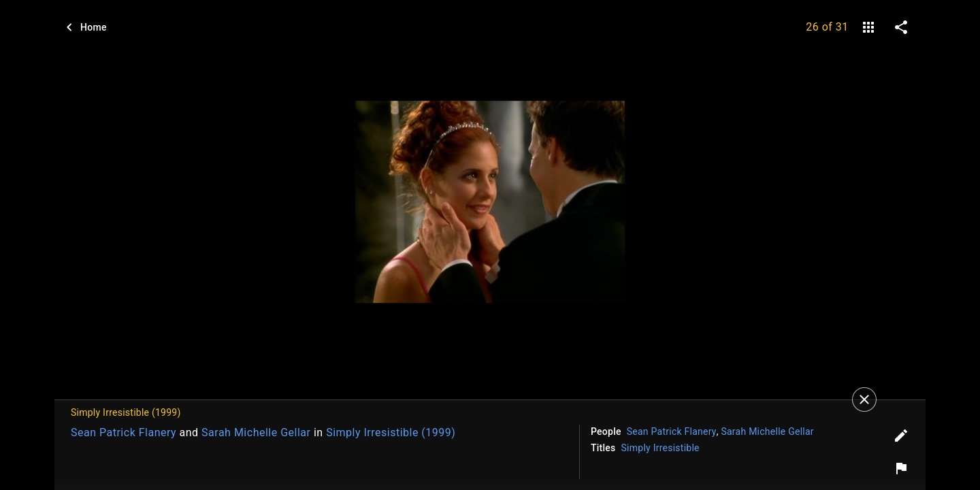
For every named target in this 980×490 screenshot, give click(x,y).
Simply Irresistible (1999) (391, 432)
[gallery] (868, 27)
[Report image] (901, 468)
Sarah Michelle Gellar (256, 432)
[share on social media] (901, 27)
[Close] (864, 399)
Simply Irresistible (660, 448)
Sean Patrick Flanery (124, 432)
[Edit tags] (901, 436)
